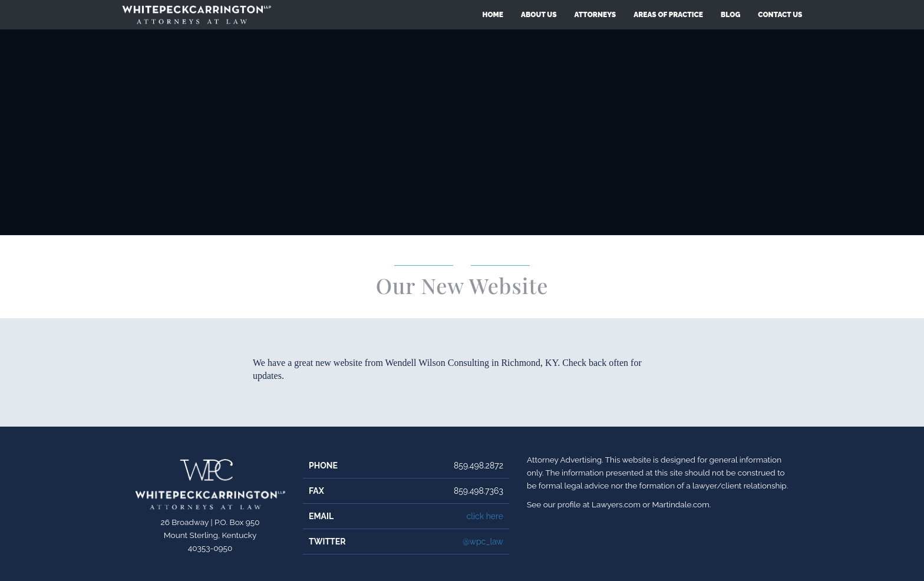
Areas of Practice (668, 15)
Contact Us (780, 15)
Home (493, 15)
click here (485, 516)
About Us (539, 15)
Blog (730, 15)
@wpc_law (483, 542)
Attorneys (595, 15)
